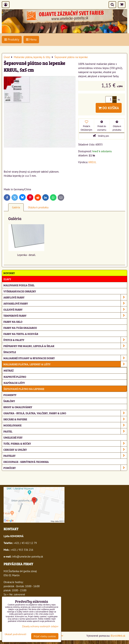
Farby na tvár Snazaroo (20, 328)
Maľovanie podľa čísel (19, 285)
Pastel (65, 431)
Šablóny (9, 401)
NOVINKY (9, 273)
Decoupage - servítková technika (26, 462)
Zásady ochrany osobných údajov (40, 626)
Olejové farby (65, 309)
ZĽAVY (7, 279)
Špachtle (10, 352)
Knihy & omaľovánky (18, 407)
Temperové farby (65, 315)
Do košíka (109, 108)
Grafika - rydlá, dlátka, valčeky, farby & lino (65, 413)
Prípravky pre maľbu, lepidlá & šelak (65, 346)
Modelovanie (65, 425)
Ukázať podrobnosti (15, 634)
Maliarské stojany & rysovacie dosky (65, 358)
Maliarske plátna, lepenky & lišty (65, 364)
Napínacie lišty (14, 383)
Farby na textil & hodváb (21, 334)
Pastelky (65, 456)
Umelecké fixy (13, 437)
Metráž (9, 370)
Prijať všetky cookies (45, 636)
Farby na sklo (13, 322)
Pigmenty (10, 395)
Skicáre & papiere (65, 419)
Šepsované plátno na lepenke (24, 389)
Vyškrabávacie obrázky (20, 291)
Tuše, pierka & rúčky (65, 443)
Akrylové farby (65, 297)
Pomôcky (65, 468)
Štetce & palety (65, 340)
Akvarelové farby (65, 303)
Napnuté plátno (15, 377)
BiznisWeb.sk (118, 636)
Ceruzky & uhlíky (65, 449)
